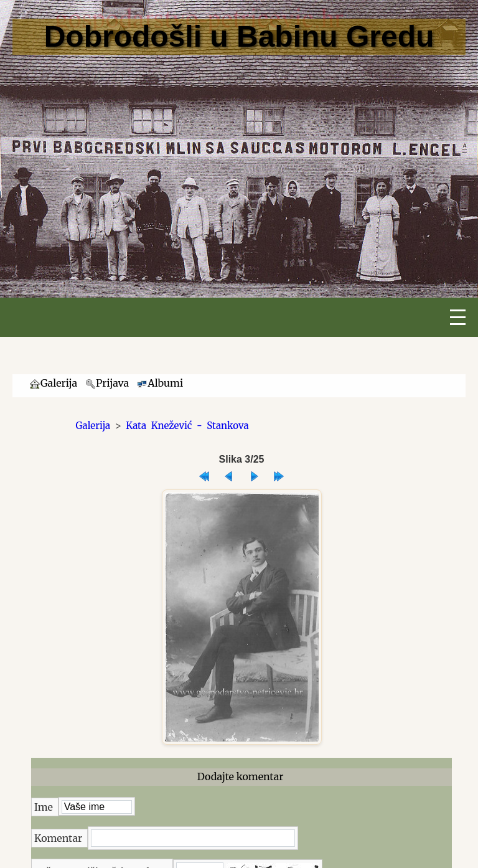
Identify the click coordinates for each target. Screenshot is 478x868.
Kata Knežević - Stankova (187, 426)
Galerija (93, 426)
